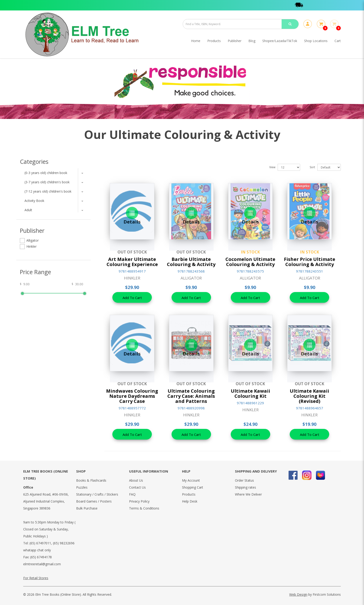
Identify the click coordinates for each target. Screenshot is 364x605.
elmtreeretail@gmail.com (42, 564)
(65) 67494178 (41, 557)
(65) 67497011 (40, 543)
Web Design (298, 594)
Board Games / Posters (94, 501)
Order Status (244, 480)
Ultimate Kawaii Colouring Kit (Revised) (309, 396)
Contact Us (137, 487)
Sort (312, 167)
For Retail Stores (36, 578)
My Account (191, 480)
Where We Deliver (248, 494)
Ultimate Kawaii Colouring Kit (250, 393)
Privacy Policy (139, 501)
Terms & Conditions (144, 508)
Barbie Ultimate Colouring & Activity (191, 262)
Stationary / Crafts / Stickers (97, 494)
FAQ (132, 494)
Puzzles (82, 487)
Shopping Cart (193, 487)
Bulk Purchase (87, 508)
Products (189, 494)
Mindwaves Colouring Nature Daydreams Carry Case (132, 396)
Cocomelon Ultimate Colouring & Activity (250, 262)
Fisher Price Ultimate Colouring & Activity (310, 262)
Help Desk (190, 501)
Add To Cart (132, 298)
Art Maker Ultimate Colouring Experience (132, 262)
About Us (136, 480)
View (272, 167)
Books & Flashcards (91, 480)
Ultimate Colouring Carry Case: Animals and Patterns (191, 396)
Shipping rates (245, 487)
